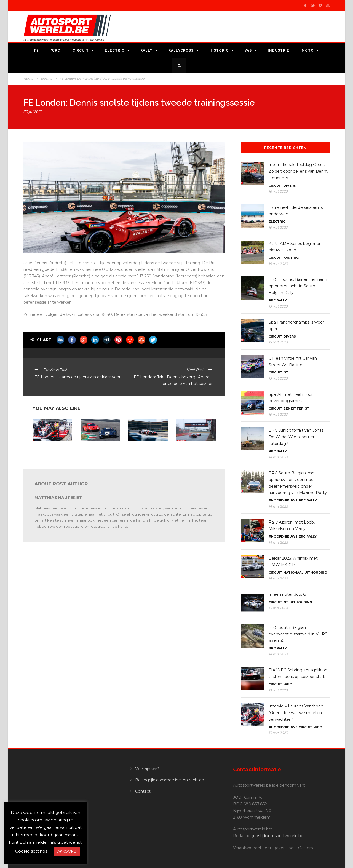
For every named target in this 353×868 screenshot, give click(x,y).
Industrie (279, 50)
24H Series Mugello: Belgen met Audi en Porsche (96, 450)
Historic (219, 50)
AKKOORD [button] (67, 851)
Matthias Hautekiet (58, 498)
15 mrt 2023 (278, 227)
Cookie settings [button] (31, 851)
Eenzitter (293, 408)
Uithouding (316, 573)
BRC (272, 300)
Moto (308, 50)
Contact (143, 791)
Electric (115, 50)
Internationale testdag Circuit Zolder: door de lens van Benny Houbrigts (194, 452)
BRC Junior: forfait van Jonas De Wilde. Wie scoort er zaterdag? (296, 437)
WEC (288, 684)
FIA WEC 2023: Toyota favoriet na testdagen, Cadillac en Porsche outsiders (146, 452)
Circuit (81, 50)
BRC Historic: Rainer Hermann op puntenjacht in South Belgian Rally (298, 286)
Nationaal (293, 573)
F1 (36, 50)
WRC (56, 50)
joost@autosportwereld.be (278, 836)
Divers (290, 186)
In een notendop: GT (288, 594)
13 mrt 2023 (278, 690)
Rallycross (181, 50)
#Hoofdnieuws (283, 500)
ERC (302, 536)
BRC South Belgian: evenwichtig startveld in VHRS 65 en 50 (298, 634)
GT (286, 372)
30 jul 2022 (33, 111)
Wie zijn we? (147, 769)
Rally (146, 50)
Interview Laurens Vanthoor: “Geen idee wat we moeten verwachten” (49, 452)
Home (28, 79)
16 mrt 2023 (278, 191)
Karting (291, 258)
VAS (248, 50)
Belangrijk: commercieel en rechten (170, 780)
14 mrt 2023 (278, 457)
